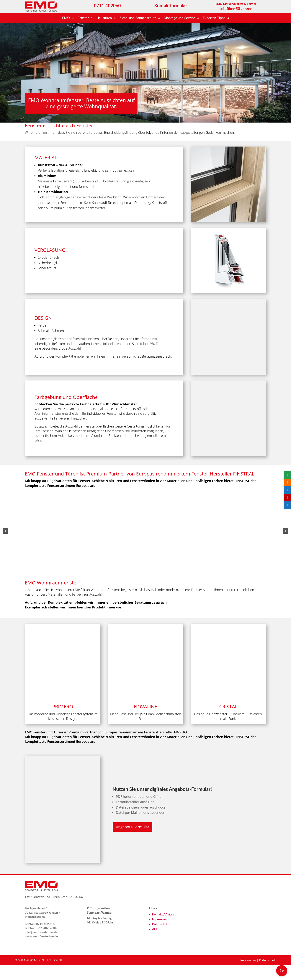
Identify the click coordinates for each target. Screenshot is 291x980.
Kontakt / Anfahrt (164, 929)
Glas (38, 455)
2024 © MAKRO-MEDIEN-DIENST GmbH (38, 975)
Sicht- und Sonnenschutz (138, 18)
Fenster (83, 18)
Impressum (159, 934)
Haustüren (104, 18)
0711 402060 (107, 5)
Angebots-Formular (133, 842)
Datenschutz (161, 939)
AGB (155, 944)
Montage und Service (179, 18)
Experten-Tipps (214, 18)
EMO (66, 18)
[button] (6, 546)
